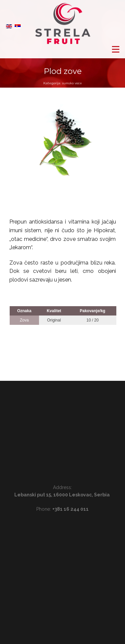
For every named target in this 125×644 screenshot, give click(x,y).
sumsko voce (72, 83)
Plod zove (63, 71)
